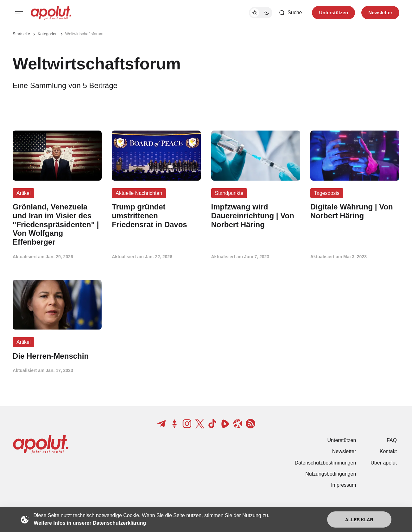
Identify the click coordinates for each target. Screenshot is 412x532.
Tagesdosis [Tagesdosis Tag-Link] (327, 193)
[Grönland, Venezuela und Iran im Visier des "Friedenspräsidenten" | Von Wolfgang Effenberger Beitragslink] (57, 224)
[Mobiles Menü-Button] (19, 13)
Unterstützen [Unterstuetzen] (333, 13)
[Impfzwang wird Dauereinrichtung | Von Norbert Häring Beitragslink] (256, 216)
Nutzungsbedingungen (331, 474)
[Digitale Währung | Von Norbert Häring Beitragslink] (355, 211)
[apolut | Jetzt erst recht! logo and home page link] (51, 13)
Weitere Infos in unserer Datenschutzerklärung (90, 523)
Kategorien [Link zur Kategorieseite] (48, 34)
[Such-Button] (290, 13)
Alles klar (359, 520)
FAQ (392, 440)
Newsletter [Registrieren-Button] (380, 13)
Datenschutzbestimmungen (325, 463)
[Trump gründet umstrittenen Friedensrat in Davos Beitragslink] (156, 216)
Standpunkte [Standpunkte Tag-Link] (229, 193)
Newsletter (344, 451)
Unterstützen (342, 440)
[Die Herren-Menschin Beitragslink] (57, 356)
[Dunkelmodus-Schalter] (261, 13)
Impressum (343, 485)
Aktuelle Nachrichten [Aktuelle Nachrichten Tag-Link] (139, 193)
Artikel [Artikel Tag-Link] (23, 193)
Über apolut (384, 463)
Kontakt (388, 451)
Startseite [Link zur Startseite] (21, 34)
